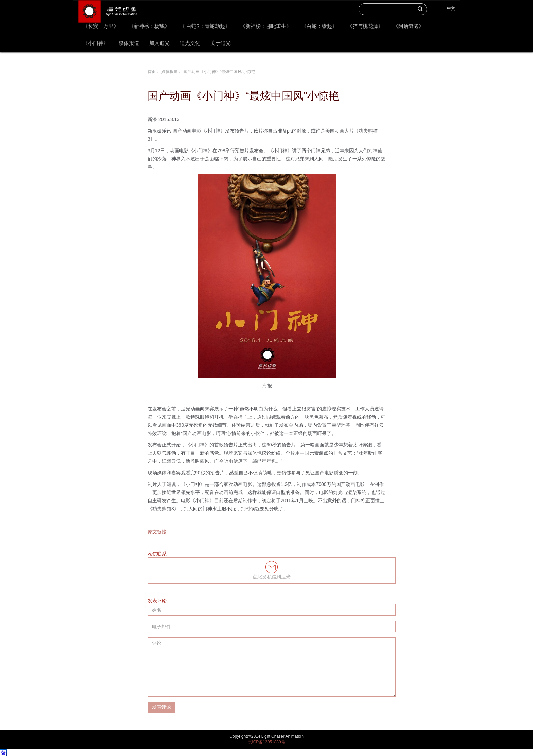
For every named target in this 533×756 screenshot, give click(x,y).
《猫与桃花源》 (365, 26)
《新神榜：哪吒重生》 (266, 26)
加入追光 (159, 43)
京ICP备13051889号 (266, 742)
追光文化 (190, 43)
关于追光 (221, 43)
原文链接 (157, 532)
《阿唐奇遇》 (409, 26)
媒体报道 (129, 43)
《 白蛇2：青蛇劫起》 (205, 26)
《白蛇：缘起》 (319, 26)
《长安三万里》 (101, 26)
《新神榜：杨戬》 (149, 26)
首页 (152, 72)
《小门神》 (96, 43)
